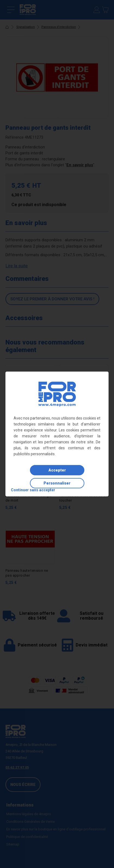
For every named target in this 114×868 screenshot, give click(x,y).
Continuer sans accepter (33, 490)
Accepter (57, 470)
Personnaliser (57, 483)
